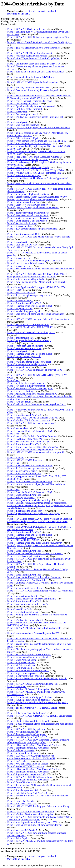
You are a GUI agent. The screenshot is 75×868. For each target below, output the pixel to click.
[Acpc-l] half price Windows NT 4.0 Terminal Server (32, 708)
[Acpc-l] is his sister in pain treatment (25, 556)
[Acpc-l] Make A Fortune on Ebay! (24, 175)
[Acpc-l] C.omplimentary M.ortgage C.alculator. (30, 697)
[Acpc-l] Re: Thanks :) (18, 761)
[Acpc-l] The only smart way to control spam (29, 88)
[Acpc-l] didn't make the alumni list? (25, 511)
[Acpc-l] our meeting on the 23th (23, 596)
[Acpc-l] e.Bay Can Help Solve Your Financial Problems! (34, 745)
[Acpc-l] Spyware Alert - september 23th (27, 774)
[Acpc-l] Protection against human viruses (27, 56)
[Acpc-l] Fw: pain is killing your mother (26, 386)
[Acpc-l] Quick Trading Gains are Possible (27, 221)
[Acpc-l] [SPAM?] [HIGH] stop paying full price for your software (39, 237)
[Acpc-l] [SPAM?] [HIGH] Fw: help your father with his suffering (39, 806)
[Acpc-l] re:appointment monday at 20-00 (27, 364)
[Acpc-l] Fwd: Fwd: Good (20, 668)
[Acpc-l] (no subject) (17, 112)
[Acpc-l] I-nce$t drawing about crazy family (28, 167)
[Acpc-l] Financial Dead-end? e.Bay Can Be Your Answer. (35, 543)
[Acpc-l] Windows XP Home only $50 (25, 620)
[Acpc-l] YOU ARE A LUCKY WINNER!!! (28, 325)
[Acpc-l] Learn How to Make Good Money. (28, 205)
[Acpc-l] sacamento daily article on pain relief (29, 657)
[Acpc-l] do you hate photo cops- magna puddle (30, 295)
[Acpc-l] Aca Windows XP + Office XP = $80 (29, 442)
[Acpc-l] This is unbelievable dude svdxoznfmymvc (32, 599)
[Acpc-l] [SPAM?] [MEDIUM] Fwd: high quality (31, 53)
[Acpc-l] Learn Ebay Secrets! (21, 801)
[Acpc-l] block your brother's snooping (26, 676)
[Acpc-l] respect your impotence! (23, 673)
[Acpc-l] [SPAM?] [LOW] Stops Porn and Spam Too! (33, 684)
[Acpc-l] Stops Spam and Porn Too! (24, 303)
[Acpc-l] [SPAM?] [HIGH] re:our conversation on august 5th (36, 452)
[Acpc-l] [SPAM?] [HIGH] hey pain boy (26, 729)
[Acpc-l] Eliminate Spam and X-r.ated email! (29, 721)
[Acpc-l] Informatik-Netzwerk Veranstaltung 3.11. (31, 332)
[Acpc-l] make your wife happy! (23, 471)
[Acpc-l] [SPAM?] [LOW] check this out (27, 29)
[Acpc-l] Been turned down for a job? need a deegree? (33, 90)
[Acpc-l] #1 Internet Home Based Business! (28, 671)
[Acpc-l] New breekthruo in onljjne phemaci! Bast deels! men (36, 484)
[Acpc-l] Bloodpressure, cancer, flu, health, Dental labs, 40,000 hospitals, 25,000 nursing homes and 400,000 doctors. (37, 198)
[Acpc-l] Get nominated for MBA (23, 202)
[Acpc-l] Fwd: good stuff (19, 402)
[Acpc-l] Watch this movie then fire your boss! (29, 362)
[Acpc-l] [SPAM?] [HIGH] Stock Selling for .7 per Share (34, 261)
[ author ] (51, 11)
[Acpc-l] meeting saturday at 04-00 (24, 234)
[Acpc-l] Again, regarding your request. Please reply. (32, 394)
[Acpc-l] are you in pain (19, 367)
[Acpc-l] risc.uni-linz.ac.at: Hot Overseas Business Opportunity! (38, 178)
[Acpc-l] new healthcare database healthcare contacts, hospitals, (37, 702)
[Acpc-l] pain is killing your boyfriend (25, 311)
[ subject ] (42, 11)
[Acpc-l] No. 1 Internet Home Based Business (29, 655)
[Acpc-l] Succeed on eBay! (20, 226)
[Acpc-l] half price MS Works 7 (22, 830)
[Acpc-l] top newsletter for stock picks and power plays (33, 513)
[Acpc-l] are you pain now (20, 309)
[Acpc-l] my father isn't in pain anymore (26, 383)
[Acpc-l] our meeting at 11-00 (21, 537)
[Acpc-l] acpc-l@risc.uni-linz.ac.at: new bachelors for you (35, 825)
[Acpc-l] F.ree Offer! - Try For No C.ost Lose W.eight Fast (35, 157)
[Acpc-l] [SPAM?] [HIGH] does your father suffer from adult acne (39, 319)
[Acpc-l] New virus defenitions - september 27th (30, 450)
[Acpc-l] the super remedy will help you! (27, 734)
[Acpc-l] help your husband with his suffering (29, 340)
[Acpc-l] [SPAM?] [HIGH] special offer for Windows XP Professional (40, 591)
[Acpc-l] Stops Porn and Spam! (22, 660)
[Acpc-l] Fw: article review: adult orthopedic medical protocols (37, 679)
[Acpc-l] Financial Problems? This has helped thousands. (34, 577)
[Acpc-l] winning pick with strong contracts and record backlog (37, 615)
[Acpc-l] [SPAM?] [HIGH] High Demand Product (31, 777)
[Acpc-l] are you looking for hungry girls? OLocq (31, 77)
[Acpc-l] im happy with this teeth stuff (25, 588)
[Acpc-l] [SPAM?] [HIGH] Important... (26, 460)
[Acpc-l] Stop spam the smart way (23, 125)
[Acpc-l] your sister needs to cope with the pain (30, 482)
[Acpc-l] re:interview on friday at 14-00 (26, 279)
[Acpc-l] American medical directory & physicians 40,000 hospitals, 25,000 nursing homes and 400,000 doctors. (39, 97)
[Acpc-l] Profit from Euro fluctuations (25, 346)
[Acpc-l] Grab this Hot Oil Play (22, 245)
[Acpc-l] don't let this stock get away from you (29, 468)
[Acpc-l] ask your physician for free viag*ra (28, 604)
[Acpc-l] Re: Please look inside (22, 223)
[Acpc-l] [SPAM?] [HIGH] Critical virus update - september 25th (38, 37)
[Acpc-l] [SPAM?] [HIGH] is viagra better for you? (32, 423)
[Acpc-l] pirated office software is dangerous (28, 218)
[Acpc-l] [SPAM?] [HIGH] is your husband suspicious (33, 82)
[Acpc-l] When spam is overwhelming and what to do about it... (37, 141)
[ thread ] (32, 11)
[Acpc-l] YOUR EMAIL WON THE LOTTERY (30, 327)
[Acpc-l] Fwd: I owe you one (21, 663)
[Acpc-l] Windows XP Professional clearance (29, 420)
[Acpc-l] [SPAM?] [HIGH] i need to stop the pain (31, 812)
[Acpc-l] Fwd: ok (16, 458)
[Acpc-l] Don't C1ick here (20, 782)
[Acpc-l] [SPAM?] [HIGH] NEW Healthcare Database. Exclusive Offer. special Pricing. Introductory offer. (38, 741)
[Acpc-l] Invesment (17, 686)
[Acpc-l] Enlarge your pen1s (21, 498)
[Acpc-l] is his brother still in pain (23, 612)
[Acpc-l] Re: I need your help (21, 293)
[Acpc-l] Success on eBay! (20, 258)
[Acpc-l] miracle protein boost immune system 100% (32, 822)
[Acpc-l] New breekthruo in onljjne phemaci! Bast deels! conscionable (40, 269)
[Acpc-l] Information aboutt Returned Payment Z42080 (33, 633)
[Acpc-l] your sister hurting (20, 391)
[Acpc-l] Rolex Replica (18, 838)
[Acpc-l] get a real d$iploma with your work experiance (34, 48)
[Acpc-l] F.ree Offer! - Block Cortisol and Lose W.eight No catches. (39, 183)
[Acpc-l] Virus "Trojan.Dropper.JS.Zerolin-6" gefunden (33, 58)
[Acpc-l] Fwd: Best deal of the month (25, 109)
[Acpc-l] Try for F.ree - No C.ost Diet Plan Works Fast (33, 447)
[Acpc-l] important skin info (21, 338)
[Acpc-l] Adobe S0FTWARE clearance (26, 766)
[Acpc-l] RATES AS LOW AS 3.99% (25, 439)
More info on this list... (18, 14)
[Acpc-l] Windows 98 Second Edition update (28, 689)
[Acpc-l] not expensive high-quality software (29, 194)
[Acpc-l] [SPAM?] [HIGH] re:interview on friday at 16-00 (35, 370)
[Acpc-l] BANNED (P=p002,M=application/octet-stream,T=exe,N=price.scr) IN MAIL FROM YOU (31, 757)
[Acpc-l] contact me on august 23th (24, 356)
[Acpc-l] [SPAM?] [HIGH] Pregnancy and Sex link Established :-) (39, 128)
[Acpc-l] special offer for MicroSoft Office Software (32, 436)
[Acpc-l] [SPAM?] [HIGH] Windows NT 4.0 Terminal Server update (40, 716)
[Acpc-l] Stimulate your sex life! (23, 790)
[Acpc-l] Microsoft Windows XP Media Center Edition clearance (38, 796)
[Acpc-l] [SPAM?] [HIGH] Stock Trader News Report (33, 207)
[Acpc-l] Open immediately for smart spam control (31, 106)
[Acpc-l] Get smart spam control (23, 104)
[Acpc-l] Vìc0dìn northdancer (21, 665)
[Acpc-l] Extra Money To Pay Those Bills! (27, 580)
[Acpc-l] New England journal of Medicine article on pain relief (37, 282)
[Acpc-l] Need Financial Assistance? (25, 732)
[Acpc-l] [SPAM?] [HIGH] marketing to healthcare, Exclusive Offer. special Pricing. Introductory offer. (39, 818)
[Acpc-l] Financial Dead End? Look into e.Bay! (30, 306)
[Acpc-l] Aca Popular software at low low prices (30, 388)
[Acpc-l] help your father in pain (23, 753)
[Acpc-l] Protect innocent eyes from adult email (30, 101)
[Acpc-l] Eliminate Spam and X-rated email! (28, 748)
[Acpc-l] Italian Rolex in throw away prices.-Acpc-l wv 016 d (36, 404)
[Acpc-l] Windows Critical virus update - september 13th (34, 173)
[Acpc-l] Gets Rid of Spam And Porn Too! (27, 737)
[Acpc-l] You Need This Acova (22, 804)
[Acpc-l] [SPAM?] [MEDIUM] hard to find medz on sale (34, 628)
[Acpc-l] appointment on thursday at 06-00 (27, 159)
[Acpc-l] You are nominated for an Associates (29, 144)
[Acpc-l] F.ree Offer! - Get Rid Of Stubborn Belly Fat (33, 418)
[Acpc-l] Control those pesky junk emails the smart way (34, 64)
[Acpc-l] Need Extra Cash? (20, 609)
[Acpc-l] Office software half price (24, 138)
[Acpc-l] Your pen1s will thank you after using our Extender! (36, 72)
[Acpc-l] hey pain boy (18, 428)
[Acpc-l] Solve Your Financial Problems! (27, 713)
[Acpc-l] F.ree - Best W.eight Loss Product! (28, 215)
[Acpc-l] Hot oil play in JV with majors (26, 263)
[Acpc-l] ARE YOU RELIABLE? (23, 540)
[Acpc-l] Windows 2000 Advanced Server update (31, 814)
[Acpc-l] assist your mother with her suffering (29, 500)
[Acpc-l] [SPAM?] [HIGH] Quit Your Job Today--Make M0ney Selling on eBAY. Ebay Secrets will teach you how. (37, 275)
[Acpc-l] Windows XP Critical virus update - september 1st (35, 117)
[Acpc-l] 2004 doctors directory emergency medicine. (33, 229)
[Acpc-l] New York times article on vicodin (28, 764)
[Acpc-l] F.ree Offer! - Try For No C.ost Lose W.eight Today (36, 170)
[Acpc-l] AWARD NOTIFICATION (24, 348)
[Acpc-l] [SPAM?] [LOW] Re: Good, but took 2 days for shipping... (39, 42)
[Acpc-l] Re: (13, 380)
